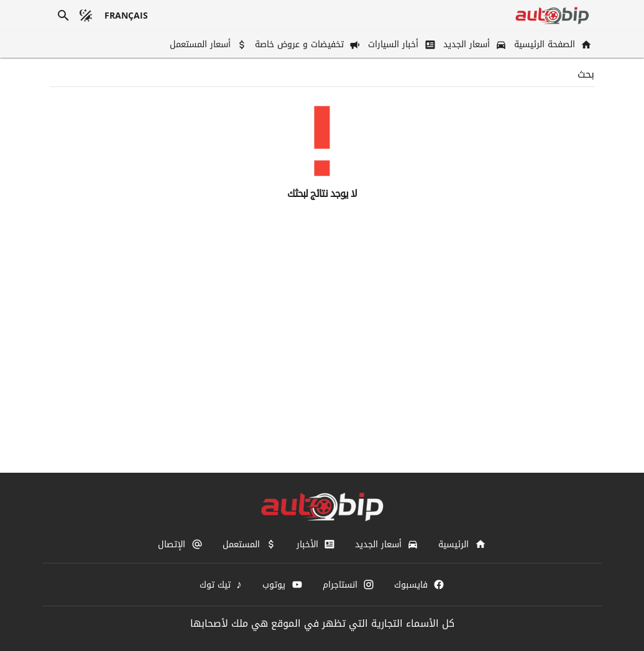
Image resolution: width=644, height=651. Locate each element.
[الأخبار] (316, 544)
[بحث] (63, 16)
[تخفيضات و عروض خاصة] (306, 44)
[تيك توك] (221, 585)
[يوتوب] (282, 585)
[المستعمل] (250, 544)
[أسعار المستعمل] (207, 44)
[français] (126, 16)
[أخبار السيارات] (400, 44)
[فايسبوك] (419, 585)
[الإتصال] (180, 544)
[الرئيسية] (462, 544)
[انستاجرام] (348, 585)
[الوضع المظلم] (86, 16)
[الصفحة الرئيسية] (552, 44)
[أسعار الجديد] (474, 44)
